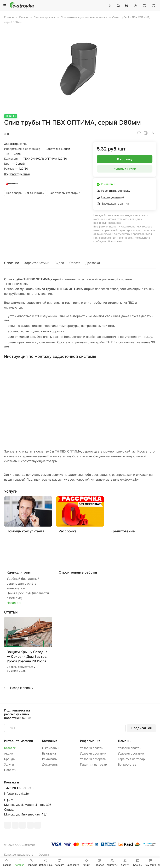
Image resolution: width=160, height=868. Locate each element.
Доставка (93, 263)
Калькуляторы (19, 572)
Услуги (9, 765)
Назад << (14, 603)
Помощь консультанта (25, 531)
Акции (9, 753)
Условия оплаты (92, 748)
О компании (51, 748)
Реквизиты (50, 759)
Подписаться (141, 728)
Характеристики (37, 263)
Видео (59, 263)
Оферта (44, 855)
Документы (50, 765)
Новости (10, 770)
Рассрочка (68, 531)
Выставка (49, 753)
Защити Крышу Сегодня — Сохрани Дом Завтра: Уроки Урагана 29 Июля (27, 657)
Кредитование (123, 531)
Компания (50, 741)
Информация (90, 741)
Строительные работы (78, 572)
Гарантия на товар (93, 765)
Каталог (10, 748)
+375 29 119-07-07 (18, 788)
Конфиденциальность (19, 855)
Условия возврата (93, 759)
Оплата (75, 263)
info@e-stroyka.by (17, 794)
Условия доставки (93, 753)
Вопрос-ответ (128, 765)
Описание (12, 263)
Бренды (10, 759)
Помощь (125, 741)
